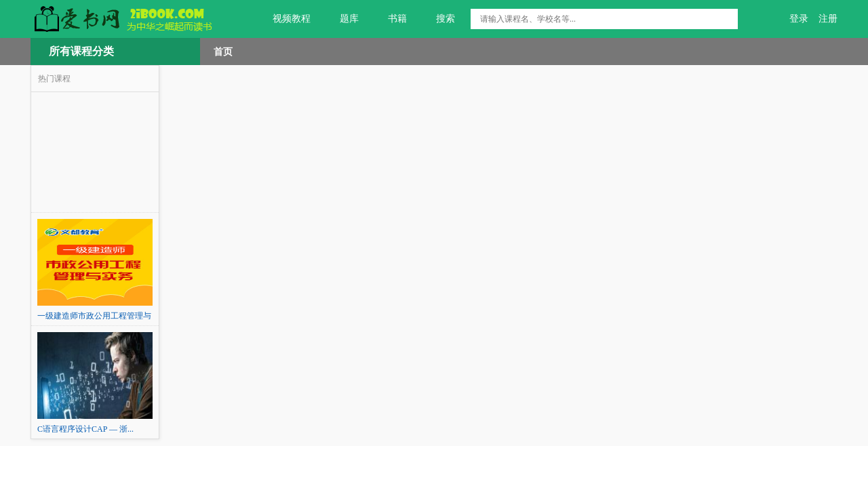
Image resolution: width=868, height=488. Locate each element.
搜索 (438, 19)
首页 (223, 52)
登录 (799, 19)
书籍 (390, 19)
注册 (828, 19)
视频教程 (284, 19)
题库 (341, 19)
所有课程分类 (81, 51)
